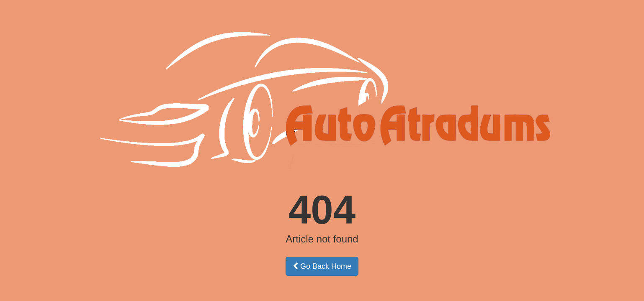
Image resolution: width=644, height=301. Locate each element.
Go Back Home (322, 266)
